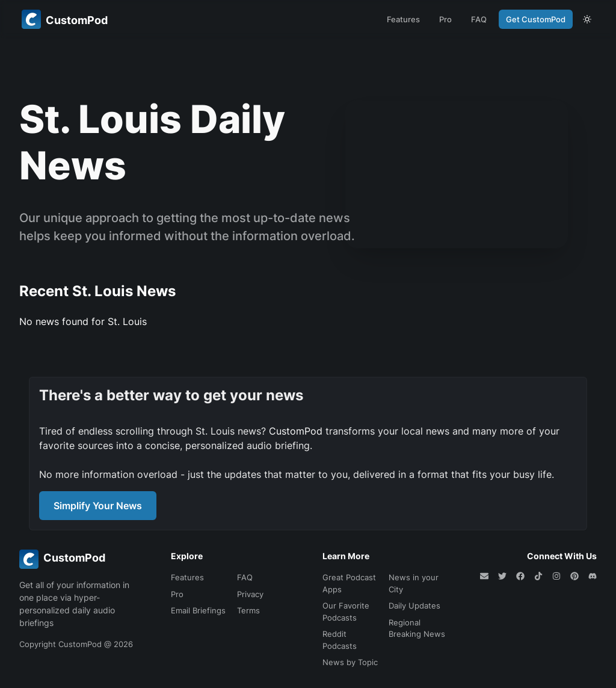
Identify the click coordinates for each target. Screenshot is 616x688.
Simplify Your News (98, 506)
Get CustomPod (536, 19)
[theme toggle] (587, 19)
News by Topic (350, 662)
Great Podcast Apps (349, 583)
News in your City (414, 583)
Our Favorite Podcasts (346, 612)
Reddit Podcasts (340, 640)
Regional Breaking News (417, 628)
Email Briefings (198, 610)
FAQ (479, 19)
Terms (248, 610)
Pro (445, 19)
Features (403, 19)
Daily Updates (414, 606)
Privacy (250, 594)
